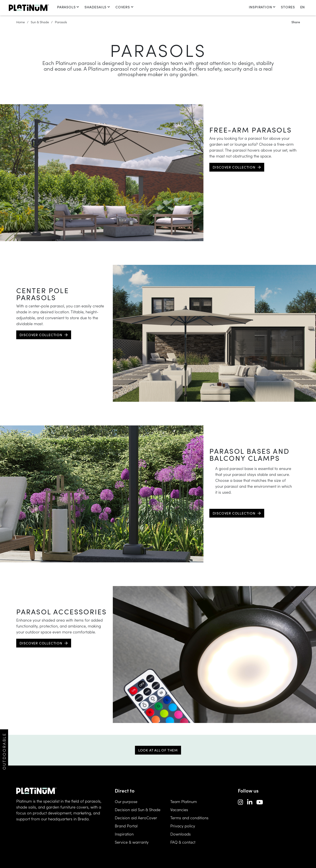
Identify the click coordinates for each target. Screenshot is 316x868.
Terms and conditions (189, 818)
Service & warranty (132, 842)
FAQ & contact (183, 842)
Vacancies (179, 810)
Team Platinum (184, 801)
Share (296, 22)
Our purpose (126, 801)
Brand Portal (126, 826)
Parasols (68, 7)
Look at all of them (158, 750)
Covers (125, 7)
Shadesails (97, 7)
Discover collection (234, 167)
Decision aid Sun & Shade (138, 810)
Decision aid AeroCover (136, 818)
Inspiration (262, 7)
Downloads (180, 834)
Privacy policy (183, 826)
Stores (288, 7)
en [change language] (302, 7)
